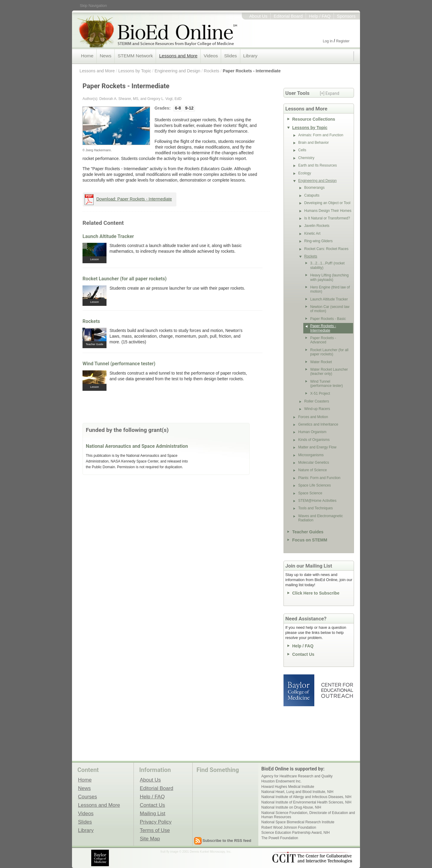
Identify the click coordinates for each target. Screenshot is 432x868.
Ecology (305, 173)
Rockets (211, 71)
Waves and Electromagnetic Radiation (321, 518)
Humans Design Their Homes (328, 211)
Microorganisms (311, 455)
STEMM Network (135, 56)
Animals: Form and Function (321, 135)
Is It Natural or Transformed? (327, 218)
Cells (302, 150)
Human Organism (312, 432)
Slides (230, 56)
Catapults (312, 195)
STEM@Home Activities (317, 501)
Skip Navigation (93, 6)
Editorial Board (288, 16)
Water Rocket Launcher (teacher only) (329, 372)
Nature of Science (312, 470)
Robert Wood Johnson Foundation (289, 827)
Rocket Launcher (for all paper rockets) (124, 279)
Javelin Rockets (317, 226)
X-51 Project (320, 393)
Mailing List (153, 813)
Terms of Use (155, 830)
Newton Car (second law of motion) (330, 309)
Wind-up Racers (317, 409)
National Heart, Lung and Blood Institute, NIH (297, 792)
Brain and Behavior (313, 143)
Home (87, 56)
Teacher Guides (308, 532)
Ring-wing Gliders (318, 241)
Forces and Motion (313, 417)
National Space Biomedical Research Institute (298, 822)
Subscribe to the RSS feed (227, 841)
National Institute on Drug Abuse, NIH (291, 807)
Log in (328, 41)
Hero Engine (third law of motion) (330, 289)
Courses (87, 797)
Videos (211, 56)
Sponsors (346, 16)
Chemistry (306, 158)
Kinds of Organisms (314, 440)
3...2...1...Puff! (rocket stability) (327, 265)
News (105, 56)
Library (250, 56)
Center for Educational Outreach (337, 690)
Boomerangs (314, 188)
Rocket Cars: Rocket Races (326, 249)
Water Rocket (321, 362)
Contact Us (303, 654)
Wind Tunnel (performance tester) (119, 364)
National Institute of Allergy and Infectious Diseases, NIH (306, 797)
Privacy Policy (156, 822)
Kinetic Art (312, 234)
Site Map (150, 839)
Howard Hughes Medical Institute (288, 787)
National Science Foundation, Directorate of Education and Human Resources (308, 815)
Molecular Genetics (314, 463)
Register (343, 41)
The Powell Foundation (280, 838)
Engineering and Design (177, 71)
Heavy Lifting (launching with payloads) (329, 277)
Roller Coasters (317, 401)
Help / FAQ (320, 16)
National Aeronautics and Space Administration (137, 446)
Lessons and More (178, 56)
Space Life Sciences (315, 485)
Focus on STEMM (310, 540)
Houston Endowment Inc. (281, 781)
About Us (258, 16)
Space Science (310, 493)
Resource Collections (314, 119)
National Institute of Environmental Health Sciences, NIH (306, 802)
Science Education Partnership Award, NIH (295, 833)
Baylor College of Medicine (299, 690)
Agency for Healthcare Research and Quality (297, 776)
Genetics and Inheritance (318, 424)
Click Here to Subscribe (316, 593)
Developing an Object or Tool (327, 203)
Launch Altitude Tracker (108, 236)
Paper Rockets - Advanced (323, 340)
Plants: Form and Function (319, 478)
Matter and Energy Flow (317, 447)
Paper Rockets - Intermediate (252, 71)
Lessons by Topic (135, 71)
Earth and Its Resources (318, 165)
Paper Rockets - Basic (328, 319)
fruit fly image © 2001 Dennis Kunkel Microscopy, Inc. (196, 852)
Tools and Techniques (315, 508)
